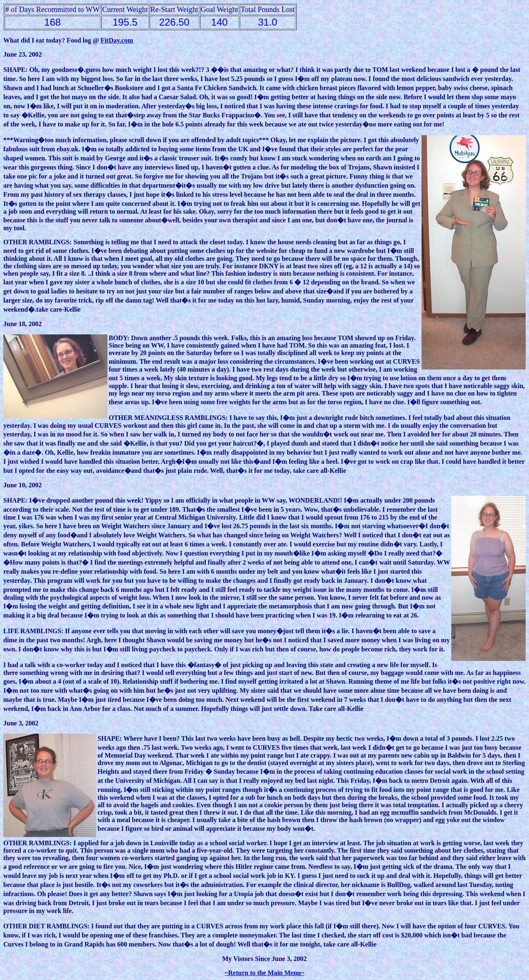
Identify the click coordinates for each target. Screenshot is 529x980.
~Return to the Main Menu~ (265, 973)
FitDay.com (117, 40)
